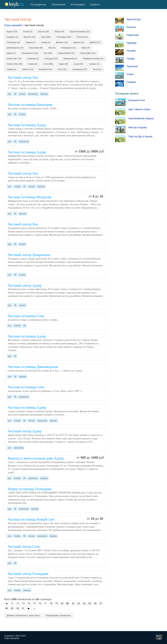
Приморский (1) (70, 58)
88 (7, 608)
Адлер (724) (12, 32)
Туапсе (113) (28, 69)
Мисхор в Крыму (138, 127)
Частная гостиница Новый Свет (31, 519)
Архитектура (134, 19)
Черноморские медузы (141, 118)
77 (45, 604)
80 (62, 604)
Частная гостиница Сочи (26, 316)
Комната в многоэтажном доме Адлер (36, 458)
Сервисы (95, 5)
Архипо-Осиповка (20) (80, 32)
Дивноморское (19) (15, 48)
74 (29, 604)
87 (101, 604)
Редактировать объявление (58, 615)
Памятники (133, 35)
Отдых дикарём (13, 25)
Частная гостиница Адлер (27, 125)
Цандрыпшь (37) (80, 69)
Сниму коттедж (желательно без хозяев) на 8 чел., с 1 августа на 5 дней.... (46, 371)
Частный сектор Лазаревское (29, 255)
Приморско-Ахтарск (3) (93, 58)
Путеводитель (38, 5)
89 (12, 608)
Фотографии (78, 5)
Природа (131, 43)
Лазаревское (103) (30, 53)
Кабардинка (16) (68, 48)
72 (18, 604)
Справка (131, 82)
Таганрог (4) (94, 64)
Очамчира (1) (33, 58)
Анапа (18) (59, 32)
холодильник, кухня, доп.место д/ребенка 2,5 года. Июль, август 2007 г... (45, 391)
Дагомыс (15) (62, 42)
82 (73, 604)
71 (12, 604)
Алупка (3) (28, 32)
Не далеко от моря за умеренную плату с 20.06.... (33, 109)
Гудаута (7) (30, 42)
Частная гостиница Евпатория (30, 105)
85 (90, 604)
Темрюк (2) (11, 69)
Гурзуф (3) (46, 42)
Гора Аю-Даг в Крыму (140, 136)
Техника (131, 51)
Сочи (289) (48, 64)
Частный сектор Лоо (23, 77)
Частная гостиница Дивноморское (33, 367)
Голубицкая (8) (13, 42)
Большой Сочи (137, 100)
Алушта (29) (43, 32)
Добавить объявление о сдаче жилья (23, 615)
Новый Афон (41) (88, 53)
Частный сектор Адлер (25, 285)
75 (34, 604)
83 (79, 604)
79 (57, 604)
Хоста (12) (62, 69)
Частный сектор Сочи (24, 547)
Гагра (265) (46, 37)
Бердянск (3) (12, 37)
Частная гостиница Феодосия (29, 197)
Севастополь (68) (14, 64)
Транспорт (132, 66)
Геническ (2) (82, 37)
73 (23, 604)
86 (95, 604)
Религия (131, 27)
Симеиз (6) (33, 64)
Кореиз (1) (11, 53)
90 (18, 608)
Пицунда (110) (51, 58)
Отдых (130, 74)
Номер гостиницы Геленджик (30, 489)
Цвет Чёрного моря (139, 109)
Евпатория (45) (36, 48)
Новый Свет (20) (14, 58)
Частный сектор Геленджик (28, 574)
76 (40, 604)
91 (23, 608)
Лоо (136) (48, 53)
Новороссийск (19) (66, 53)
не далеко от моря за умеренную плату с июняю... (33, 320)
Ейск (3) (52, 48)
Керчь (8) (86, 48)
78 (51, 604)
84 (84, 604)
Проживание (59, 5)
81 (68, 604)
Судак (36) (63, 64)
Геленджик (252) (64, 37)
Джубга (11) (95, 42)
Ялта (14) (97, 69)
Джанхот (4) (79, 42)
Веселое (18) (29, 37)
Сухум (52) (79, 64)
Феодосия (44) (45, 69)
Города (130, 58)
